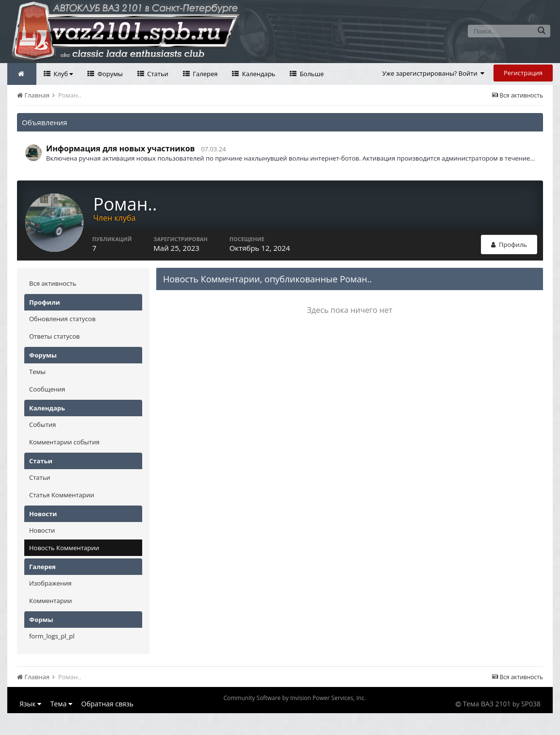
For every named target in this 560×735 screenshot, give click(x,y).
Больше (311, 74)
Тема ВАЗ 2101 (487, 704)
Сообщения (47, 389)
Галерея (205, 74)
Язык (30, 704)
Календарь (258, 74)
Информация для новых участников (121, 148)
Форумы (109, 74)
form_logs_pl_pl (52, 636)
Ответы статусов (54, 336)
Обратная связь (107, 704)
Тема (61, 704)
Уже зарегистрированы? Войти (434, 73)
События (42, 425)
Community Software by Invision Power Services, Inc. (294, 698)
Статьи (157, 74)
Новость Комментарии (64, 548)
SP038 (531, 704)
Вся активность (53, 283)
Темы (37, 372)
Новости (42, 530)
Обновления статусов (62, 319)
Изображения (50, 583)
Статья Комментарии (62, 495)
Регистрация (523, 73)
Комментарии (50, 601)
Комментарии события (64, 442)
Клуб (62, 74)
